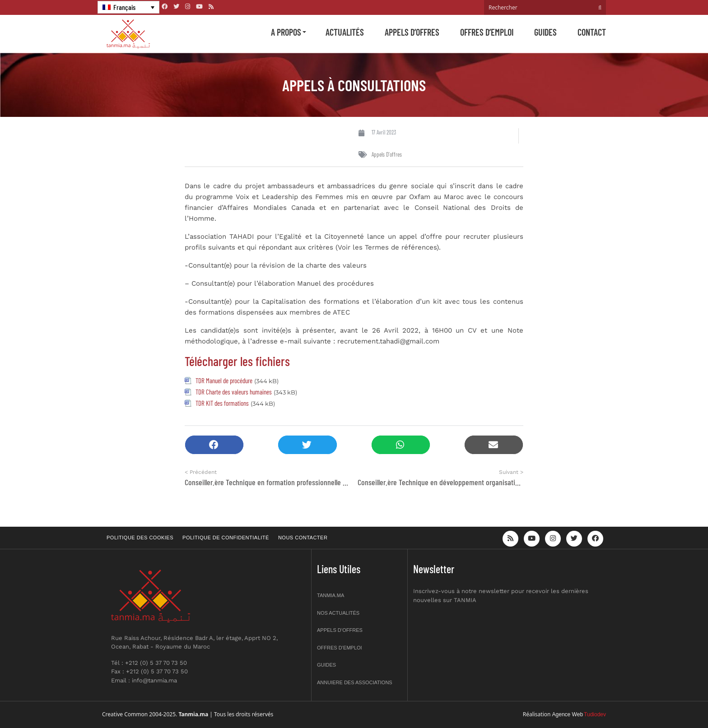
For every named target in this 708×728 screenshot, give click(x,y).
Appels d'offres (387, 154)
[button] (214, 445)
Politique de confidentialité (226, 538)
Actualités (345, 32)
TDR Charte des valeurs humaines (234, 392)
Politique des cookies (140, 538)
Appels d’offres (412, 32)
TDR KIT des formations (222, 403)
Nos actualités (338, 613)
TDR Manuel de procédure (224, 380)
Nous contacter (303, 538)
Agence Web (568, 714)
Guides (545, 32)
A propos (286, 32)
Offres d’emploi (487, 32)
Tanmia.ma (331, 595)
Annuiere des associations (355, 682)
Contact (592, 32)
